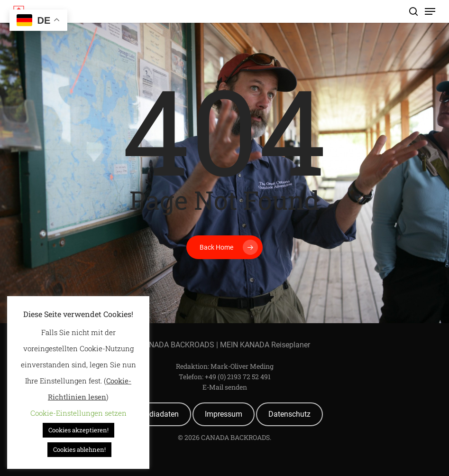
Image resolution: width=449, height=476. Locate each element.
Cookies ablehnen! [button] (79, 449)
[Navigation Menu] (430, 11)
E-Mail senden (225, 387)
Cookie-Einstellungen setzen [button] (78, 413)
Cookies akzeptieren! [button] (78, 430)
